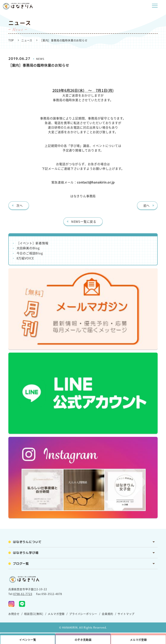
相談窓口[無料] (34, 614)
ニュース (27, 40)
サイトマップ (126, 614)
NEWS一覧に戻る (84, 221)
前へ (147, 205)
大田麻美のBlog (28, 248)
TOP (11, 40)
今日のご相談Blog (30, 253)
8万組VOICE (25, 258)
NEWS (40, 59)
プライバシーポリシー (83, 614)
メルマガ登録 (56, 614)
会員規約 (107, 614)
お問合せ (14, 614)
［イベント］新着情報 (32, 243)
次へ (20, 205)
